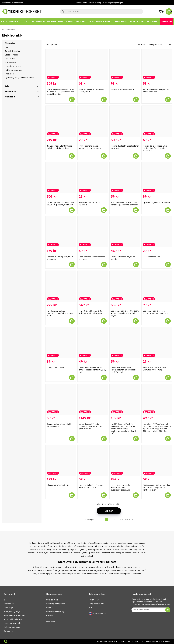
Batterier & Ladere (13, 66)
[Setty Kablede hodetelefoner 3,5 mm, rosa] (93, 232)
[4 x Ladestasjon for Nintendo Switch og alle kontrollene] (61, 121)
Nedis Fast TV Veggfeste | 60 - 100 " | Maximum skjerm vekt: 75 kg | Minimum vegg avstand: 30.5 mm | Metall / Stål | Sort (157, 428)
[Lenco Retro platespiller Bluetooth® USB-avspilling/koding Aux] (125, 460)
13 (111, 520)
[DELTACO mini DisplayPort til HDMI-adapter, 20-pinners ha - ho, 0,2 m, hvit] (125, 343)
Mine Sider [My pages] (51, 621)
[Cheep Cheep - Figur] (61, 343)
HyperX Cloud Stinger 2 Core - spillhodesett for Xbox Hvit (92, 312)
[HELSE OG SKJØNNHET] (148, 22)
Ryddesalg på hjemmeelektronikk (19, 78)
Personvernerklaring (55, 612)
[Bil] (3, 22)
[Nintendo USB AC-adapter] (61, 460)
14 (115, 520)
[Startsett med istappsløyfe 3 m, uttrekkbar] (61, 232)
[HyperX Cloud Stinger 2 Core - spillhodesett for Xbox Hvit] (93, 286)
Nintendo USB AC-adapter (58, 485)
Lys (6, 47)
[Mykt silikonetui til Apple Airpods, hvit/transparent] (93, 121)
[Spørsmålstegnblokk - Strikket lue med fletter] (61, 399)
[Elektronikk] (13, 22)
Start (4, 29)
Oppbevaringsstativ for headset (157, 202)
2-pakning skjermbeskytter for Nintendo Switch (156, 91)
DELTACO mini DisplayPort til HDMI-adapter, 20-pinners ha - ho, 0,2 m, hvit (124, 370)
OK (168, 610)
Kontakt (50, 608)
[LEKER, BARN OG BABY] (124, 22)
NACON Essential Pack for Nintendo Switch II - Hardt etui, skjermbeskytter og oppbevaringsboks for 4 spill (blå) (124, 429)
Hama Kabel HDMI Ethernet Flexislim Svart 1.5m (91, 486)
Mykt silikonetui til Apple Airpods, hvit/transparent (90, 147)
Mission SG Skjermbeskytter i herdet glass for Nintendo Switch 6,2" (155, 148)
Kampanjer (8, 631)
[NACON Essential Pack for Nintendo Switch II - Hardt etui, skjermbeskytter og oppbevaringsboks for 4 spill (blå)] (125, 399)
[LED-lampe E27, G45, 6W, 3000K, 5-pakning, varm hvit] (157, 286)
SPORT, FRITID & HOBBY (13, 619)
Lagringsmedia (11, 55)
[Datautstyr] (28, 22)
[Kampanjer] (166, 22)
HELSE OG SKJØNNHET (12, 627)
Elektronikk (11, 29)
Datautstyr (8, 608)
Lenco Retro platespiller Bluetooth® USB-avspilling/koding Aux (121, 488)
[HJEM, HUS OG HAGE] (46, 22)
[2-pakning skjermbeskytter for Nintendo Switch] (157, 65)
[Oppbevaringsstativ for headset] (157, 178)
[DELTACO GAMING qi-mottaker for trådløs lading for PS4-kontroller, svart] (157, 460)
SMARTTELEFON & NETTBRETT (14, 615)
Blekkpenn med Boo (152, 257)
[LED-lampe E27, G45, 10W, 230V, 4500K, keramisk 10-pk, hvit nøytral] (125, 286)
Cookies (50, 615)
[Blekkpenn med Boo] (157, 232)
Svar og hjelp (52, 600)
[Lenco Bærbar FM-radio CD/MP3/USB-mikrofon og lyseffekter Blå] (93, 399)
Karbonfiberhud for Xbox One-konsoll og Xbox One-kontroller (124, 204)
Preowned (9, 74)
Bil (5, 600)
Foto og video (11, 62)
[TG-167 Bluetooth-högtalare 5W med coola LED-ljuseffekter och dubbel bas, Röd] (61, 65)
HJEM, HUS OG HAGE (12, 612)
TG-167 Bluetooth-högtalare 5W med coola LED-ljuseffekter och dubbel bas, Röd (60, 92)
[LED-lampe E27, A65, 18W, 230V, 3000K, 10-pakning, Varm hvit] (61, 178)
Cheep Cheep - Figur (56, 367)
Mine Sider (6, 3)
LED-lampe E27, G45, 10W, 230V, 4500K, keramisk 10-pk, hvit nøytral (125, 313)
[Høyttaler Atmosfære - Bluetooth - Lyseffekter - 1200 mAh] (61, 286)
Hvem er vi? (94, 600)
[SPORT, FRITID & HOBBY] (100, 22)
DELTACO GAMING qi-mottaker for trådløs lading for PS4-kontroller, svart (156, 488)
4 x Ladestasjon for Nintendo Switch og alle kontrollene (59, 147)
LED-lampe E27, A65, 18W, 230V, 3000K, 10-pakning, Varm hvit (60, 204)
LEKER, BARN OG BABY (13, 623)
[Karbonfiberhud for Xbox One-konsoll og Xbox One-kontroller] (125, 178)
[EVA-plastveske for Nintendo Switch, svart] (93, 65)
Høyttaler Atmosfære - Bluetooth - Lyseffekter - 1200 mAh (60, 313)
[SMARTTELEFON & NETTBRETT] (72, 22)
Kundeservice (18, 3)
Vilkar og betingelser (56, 604)
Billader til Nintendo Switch (122, 89)
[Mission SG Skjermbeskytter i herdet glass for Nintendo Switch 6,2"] (157, 121)
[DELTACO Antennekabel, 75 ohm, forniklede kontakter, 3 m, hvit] (93, 343)
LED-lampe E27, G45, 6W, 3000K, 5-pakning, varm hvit (155, 312)
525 (122, 520)
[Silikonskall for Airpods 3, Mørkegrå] (93, 178)
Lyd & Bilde (10, 59)
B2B (91, 608)
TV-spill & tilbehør (12, 51)
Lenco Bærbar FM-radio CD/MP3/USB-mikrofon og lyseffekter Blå (90, 426)
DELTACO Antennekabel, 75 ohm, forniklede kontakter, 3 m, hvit (92, 370)
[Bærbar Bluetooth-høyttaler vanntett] (125, 232)
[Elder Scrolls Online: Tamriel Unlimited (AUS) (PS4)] (157, 343)
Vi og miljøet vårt (97, 604)
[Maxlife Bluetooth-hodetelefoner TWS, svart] (125, 121)
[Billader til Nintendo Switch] (125, 65)
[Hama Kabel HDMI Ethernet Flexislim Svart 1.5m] (93, 460)
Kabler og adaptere (13, 70)
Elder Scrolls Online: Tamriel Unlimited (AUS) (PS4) (155, 369)
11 (102, 520)
